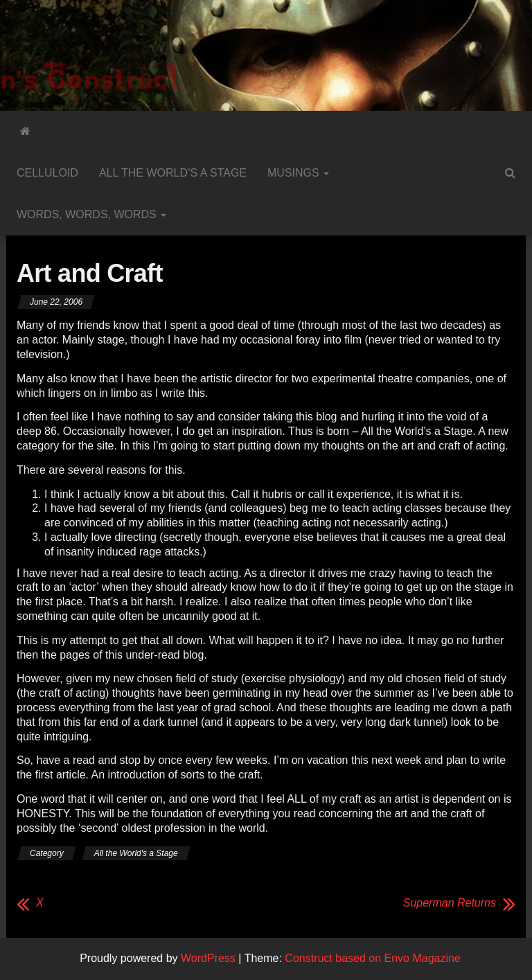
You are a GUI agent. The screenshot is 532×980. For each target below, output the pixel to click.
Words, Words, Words (91, 214)
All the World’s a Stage (173, 173)
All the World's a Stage (136, 853)
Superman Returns (450, 903)
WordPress (208, 958)
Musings (298, 173)
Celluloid (47, 173)
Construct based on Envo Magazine (372, 958)
